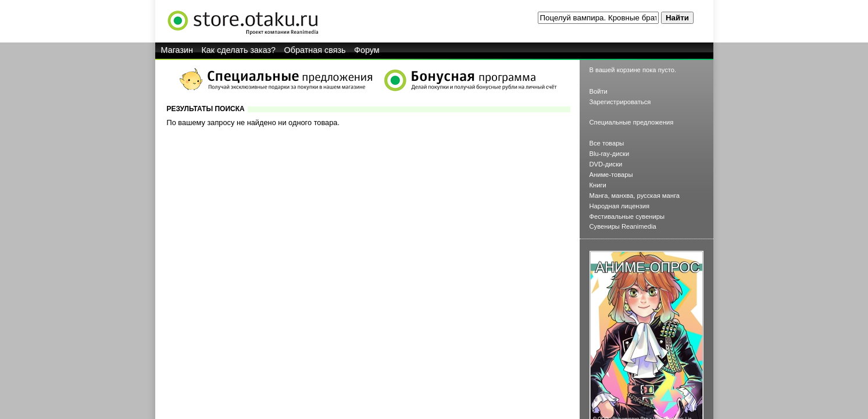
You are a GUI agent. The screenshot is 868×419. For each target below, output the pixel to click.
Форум (367, 50)
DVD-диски (606, 164)
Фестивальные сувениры (627, 216)
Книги (598, 185)
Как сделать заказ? (238, 50)
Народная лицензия (620, 206)
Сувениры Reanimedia (623, 226)
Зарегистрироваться (620, 102)
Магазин (177, 50)
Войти (599, 91)
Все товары (607, 143)
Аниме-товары (611, 175)
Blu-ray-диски (610, 154)
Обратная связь (315, 50)
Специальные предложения (632, 122)
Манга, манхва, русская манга (635, 196)
